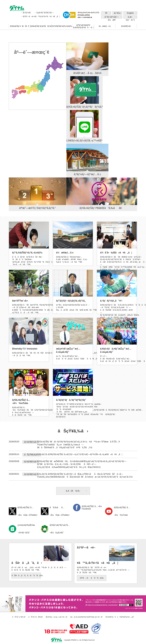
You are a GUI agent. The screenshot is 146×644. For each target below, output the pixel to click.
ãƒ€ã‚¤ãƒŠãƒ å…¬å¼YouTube (122, 511)
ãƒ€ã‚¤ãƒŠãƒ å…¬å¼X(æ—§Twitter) (27, 511)
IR (106, 13)
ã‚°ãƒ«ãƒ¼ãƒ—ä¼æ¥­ (112, 17)
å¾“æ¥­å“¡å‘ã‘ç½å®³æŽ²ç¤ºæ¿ (119, 617)
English (130, 13)
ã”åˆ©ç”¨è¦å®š (35, 617)
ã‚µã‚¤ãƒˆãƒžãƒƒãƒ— (45, 13)
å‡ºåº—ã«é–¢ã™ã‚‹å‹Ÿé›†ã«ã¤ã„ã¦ (41, 16)
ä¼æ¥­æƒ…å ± (105, 26)
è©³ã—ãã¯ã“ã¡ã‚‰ (92, 578)
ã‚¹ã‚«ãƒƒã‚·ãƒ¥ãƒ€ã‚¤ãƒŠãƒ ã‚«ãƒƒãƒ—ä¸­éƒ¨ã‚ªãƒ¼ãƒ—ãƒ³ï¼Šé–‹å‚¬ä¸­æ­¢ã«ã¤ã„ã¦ (80, 454)
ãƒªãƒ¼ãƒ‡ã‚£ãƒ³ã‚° (83, 26)
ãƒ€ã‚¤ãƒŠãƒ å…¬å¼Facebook (93, 508)
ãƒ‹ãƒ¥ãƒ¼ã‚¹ (126, 26)
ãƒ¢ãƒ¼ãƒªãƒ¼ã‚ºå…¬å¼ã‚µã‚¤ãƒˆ (60, 529)
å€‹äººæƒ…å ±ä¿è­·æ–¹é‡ (55, 617)
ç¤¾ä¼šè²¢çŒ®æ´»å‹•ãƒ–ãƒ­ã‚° (26, 529)
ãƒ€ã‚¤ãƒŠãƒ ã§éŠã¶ (19, 26)
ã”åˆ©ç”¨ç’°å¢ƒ (18, 617)
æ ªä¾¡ (117, 13)
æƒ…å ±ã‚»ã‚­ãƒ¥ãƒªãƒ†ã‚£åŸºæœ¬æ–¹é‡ (85, 617)
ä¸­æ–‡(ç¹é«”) (130, 17)
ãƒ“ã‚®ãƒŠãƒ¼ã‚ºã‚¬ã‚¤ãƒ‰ (62, 26)
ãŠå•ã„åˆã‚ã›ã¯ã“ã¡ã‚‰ (26, 575)
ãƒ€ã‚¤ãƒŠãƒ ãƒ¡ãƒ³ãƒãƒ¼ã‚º (41, 26)
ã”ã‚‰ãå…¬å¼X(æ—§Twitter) (60, 511)
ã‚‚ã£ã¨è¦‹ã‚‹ (73, 491)
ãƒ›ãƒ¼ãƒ (27, 13)
